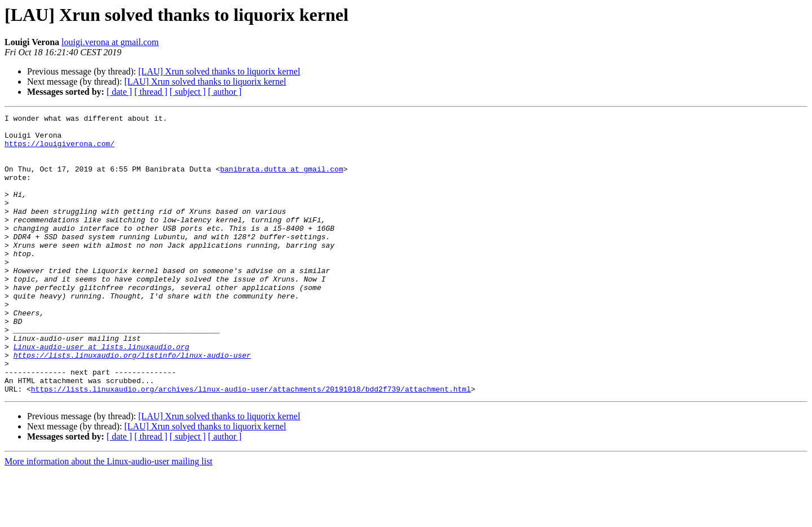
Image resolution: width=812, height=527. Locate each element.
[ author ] (225, 92)
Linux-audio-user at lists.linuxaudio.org (101, 394)
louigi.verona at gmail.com (110, 42)
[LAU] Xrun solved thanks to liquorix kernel (219, 71)
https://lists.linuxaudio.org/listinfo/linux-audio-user (132, 404)
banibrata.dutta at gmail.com (281, 181)
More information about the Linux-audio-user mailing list (109, 517)
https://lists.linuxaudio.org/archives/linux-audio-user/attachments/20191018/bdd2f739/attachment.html (251, 445)
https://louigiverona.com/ (59, 150)
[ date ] (119, 92)
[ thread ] (151, 92)
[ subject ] (188, 92)
